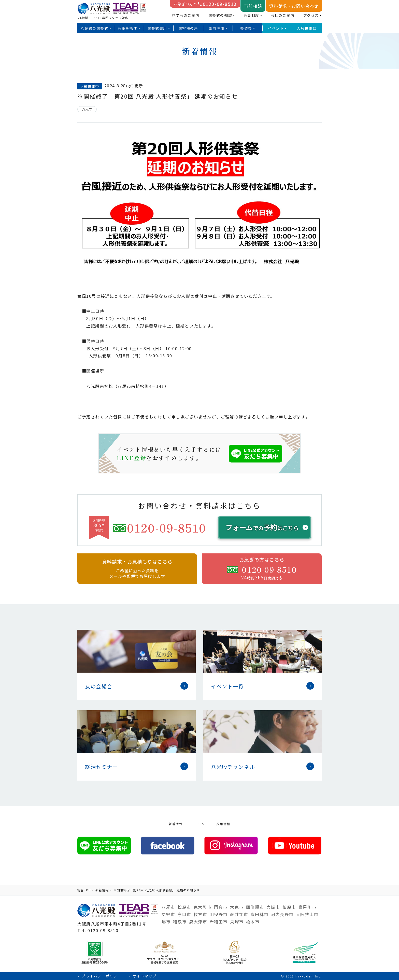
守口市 (184, 914)
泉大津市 (198, 922)
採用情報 (223, 824)
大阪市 (273, 907)
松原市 (184, 907)
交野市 (168, 914)
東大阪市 (203, 907)
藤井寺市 (239, 914)
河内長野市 (282, 914)
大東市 (237, 907)
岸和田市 (219, 922)
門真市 (221, 907)
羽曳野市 (219, 914)
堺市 (166, 922)
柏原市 (289, 907)
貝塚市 (237, 922)
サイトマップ (145, 976)
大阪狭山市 (307, 914)
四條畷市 (255, 907)
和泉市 (180, 922)
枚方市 (200, 914)
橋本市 (253, 922)
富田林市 (259, 914)
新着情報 (176, 824)
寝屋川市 (307, 907)
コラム (200, 824)
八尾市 (168, 907)
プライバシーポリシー (102, 976)
